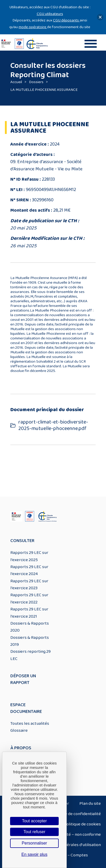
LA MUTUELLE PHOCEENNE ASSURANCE (44, 90)
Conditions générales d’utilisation (70, 845)
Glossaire (19, 730)
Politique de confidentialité (76, 814)
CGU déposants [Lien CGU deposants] (66, 20)
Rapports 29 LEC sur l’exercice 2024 (29, 570)
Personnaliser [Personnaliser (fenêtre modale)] (34, 843)
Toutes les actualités (30, 723)
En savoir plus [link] (35, 854)
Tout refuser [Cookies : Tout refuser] (34, 832)
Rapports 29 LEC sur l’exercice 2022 (29, 598)
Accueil (16, 82)
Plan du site (90, 803)
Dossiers (36, 82)
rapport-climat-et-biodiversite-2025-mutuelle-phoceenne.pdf (53, 425)
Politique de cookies (82, 824)
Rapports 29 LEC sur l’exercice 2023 (29, 584)
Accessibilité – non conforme (74, 834)
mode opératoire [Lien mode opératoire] (33, 27)
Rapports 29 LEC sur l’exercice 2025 (29, 556)
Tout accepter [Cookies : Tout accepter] (34, 821)
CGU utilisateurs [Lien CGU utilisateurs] (50, 14)
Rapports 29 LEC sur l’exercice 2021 (29, 613)
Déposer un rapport (23, 679)
